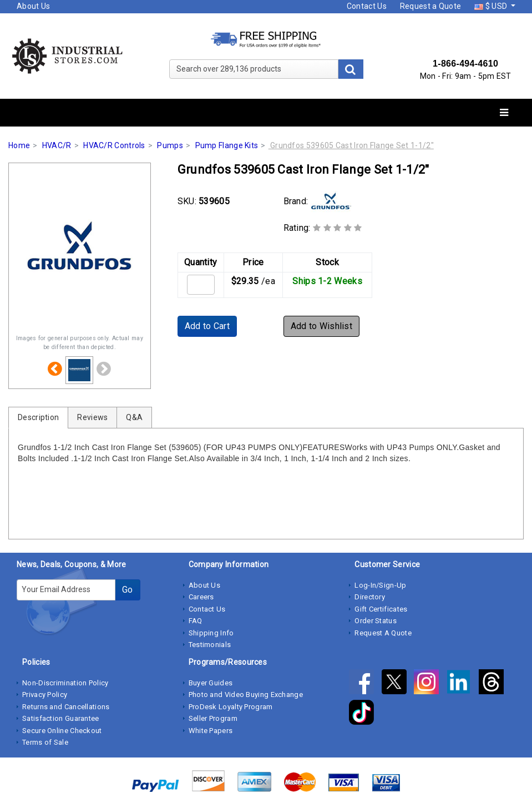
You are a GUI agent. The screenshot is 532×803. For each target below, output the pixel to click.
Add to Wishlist (322, 326)
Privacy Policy (45, 695)
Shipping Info (211, 633)
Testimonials (210, 645)
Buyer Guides (211, 683)
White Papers (211, 731)
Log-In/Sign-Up (380, 585)
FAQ (196, 621)
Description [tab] (38, 417)
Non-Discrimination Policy (65, 683)
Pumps (170, 145)
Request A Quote (383, 633)
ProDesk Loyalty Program (231, 707)
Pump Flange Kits (227, 145)
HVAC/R (57, 145)
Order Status (376, 621)
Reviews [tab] (92, 417)
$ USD (492, 6)
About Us (33, 6)
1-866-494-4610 (465, 64)
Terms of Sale (45, 742)
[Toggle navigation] (504, 113)
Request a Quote (431, 6)
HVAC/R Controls (114, 145)
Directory (370, 597)
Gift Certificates (381, 609)
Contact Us (367, 6)
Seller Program (213, 718)
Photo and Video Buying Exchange (246, 695)
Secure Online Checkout (62, 731)
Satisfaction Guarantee (61, 718)
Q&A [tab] (134, 417)
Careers (201, 597)
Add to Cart (207, 326)
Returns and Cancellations (66, 707)
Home (19, 145)
